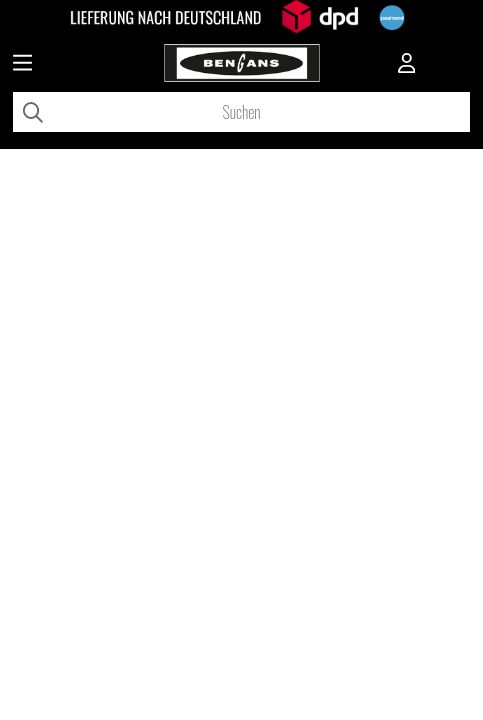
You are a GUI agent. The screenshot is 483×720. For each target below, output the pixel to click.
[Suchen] (241, 112)
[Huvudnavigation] (22, 65)
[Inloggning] (407, 65)
